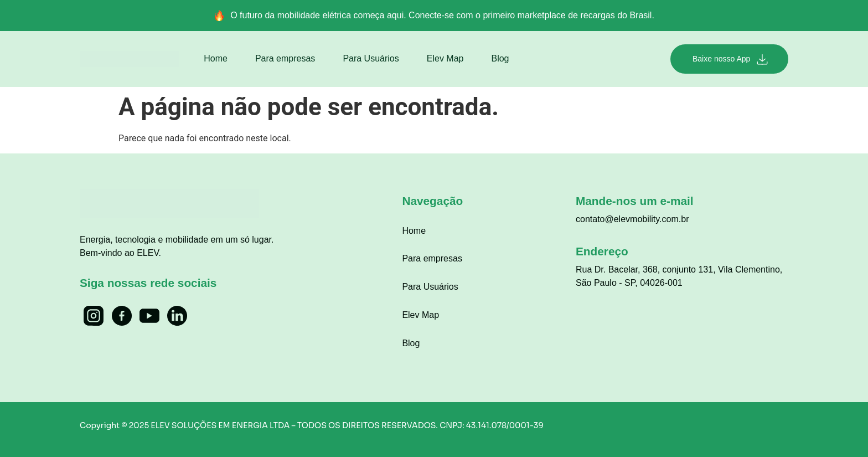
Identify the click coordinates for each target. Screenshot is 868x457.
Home (216, 58)
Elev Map (445, 58)
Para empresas (285, 58)
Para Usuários (371, 58)
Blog (500, 58)
